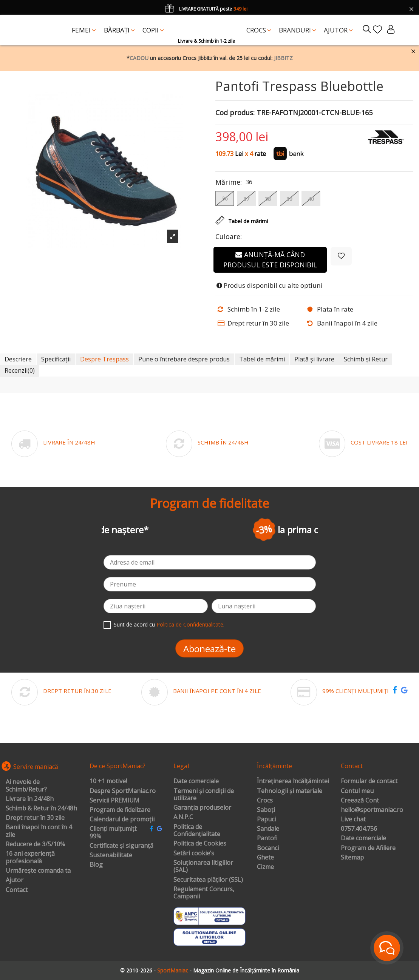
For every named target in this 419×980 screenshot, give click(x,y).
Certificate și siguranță (121, 846)
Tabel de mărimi (262, 359)
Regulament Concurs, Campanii (204, 893)
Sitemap (352, 858)
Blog (96, 865)
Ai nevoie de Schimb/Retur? (26, 786)
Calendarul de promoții (122, 819)
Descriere (18, 359)
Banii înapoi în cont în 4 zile (39, 831)
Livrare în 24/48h (30, 799)
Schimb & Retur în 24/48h (41, 809)
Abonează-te (209, 649)
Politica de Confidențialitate (190, 624)
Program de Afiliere (368, 848)
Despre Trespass (104, 359)
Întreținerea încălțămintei (293, 781)
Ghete (265, 858)
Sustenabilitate (111, 855)
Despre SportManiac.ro (123, 791)
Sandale (268, 829)
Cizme (265, 867)
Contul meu (357, 791)
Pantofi (267, 838)
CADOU (139, 58)
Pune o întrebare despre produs (184, 359)
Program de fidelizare (120, 810)
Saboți (266, 810)
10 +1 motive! (108, 781)
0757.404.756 (359, 829)
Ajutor (15, 880)
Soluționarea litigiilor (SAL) (203, 867)
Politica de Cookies (200, 844)
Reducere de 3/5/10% (35, 844)
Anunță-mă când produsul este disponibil (270, 260)
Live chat (353, 819)
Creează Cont (360, 801)
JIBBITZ (283, 58)
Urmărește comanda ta (38, 871)
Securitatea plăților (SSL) (208, 880)
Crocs (265, 801)
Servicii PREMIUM (114, 801)
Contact (17, 890)
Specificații (56, 359)
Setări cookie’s (194, 853)
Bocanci (268, 848)
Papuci (266, 819)
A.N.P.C (183, 817)
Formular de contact (369, 781)
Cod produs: (235, 113)
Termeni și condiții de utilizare (204, 795)
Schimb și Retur (366, 359)
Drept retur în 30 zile (35, 818)
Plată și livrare (314, 359)
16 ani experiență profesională (30, 857)
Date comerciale (196, 781)
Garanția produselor (202, 808)
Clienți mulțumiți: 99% (113, 833)
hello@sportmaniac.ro (372, 810)
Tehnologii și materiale (290, 791)
